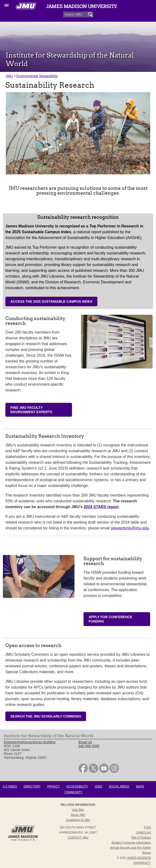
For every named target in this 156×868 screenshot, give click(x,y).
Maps (140, 786)
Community (74, 792)
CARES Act (143, 833)
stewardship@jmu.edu (130, 528)
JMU (9, 76)
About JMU (78, 815)
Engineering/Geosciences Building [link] (30, 742)
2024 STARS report (101, 507)
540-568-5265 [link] (89, 746)
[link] (83, 772)
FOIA (148, 827)
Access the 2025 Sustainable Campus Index (51, 301)
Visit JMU (78, 810)
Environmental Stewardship (37, 76)
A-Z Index (10, 786)
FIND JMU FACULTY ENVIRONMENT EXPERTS (31, 410)
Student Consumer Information (131, 843)
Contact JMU (78, 838)
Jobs (98, 786)
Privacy (53, 786)
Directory (32, 786)
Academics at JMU (78, 820)
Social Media (119, 786)
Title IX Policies (141, 838)
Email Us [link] (85, 742)
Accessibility (77, 786)
